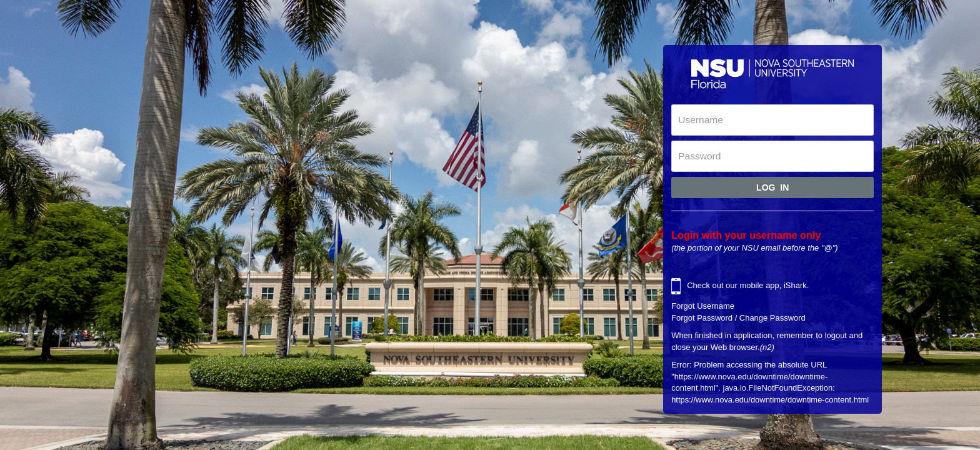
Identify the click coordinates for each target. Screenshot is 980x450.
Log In (772, 187)
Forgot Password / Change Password (738, 318)
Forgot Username (703, 306)
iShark (795, 286)
